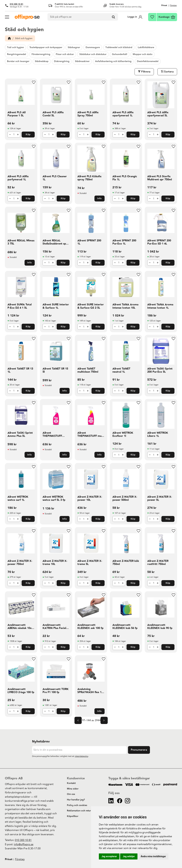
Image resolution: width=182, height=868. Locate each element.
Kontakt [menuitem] (71, 783)
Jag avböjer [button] (129, 856)
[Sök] (113, 17)
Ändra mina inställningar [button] (153, 856)
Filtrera (146, 72)
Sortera (169, 72)
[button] (7, 17)
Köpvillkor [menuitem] (73, 816)
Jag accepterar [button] (109, 856)
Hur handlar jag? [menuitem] (76, 800)
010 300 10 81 (17, 4)
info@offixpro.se (24, 844)
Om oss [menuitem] (71, 794)
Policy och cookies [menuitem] (77, 805)
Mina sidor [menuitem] (73, 789)
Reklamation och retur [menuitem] (79, 811)
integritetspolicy (81, 756)
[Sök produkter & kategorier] (83, 17)
